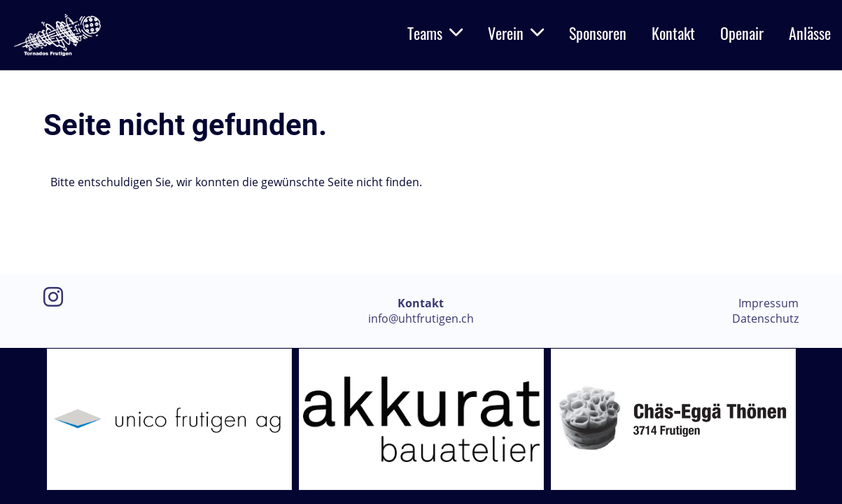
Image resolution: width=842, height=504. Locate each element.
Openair (742, 33)
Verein (516, 33)
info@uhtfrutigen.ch (421, 318)
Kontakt (673, 33)
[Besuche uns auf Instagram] (53, 296)
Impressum (769, 303)
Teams (435, 33)
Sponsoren (598, 33)
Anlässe (810, 33)
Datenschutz (765, 318)
